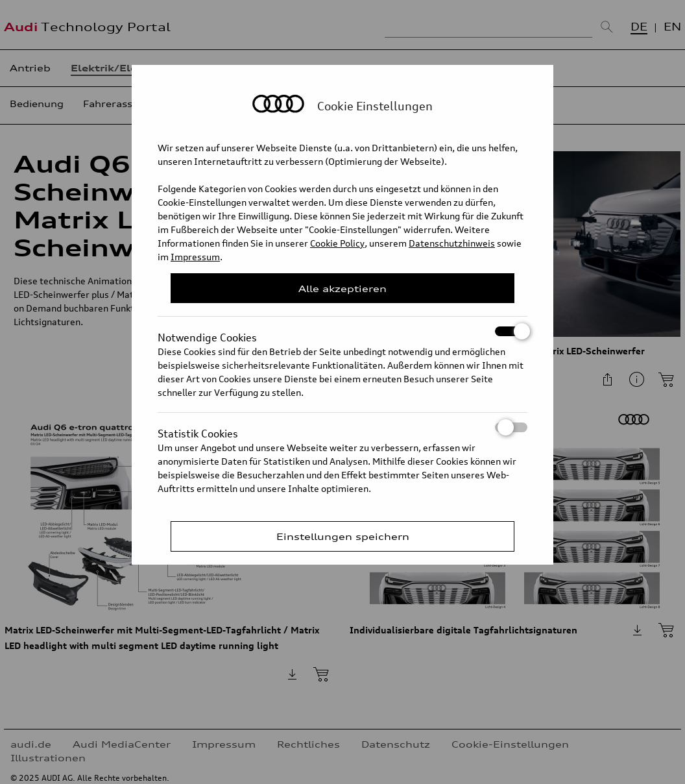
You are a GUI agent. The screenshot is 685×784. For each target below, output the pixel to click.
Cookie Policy (337, 243)
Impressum (195, 257)
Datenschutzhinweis (452, 243)
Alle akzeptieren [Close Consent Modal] (342, 288)
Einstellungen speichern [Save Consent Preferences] (343, 536)
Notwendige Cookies (342, 331)
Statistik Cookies (342, 427)
